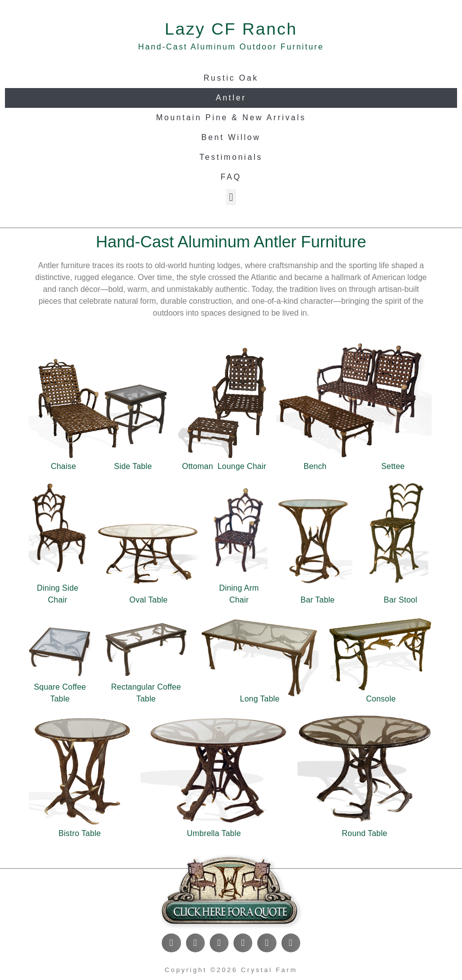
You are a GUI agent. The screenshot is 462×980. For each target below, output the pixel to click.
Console (381, 699)
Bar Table (318, 600)
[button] (231, 197)
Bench (315, 466)
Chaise (64, 466)
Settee (393, 466)
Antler (231, 98)
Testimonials (231, 157)
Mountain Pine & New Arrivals (231, 117)
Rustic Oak (231, 78)
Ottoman (198, 466)
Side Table (133, 466)
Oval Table (149, 600)
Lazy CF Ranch (231, 29)
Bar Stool (401, 600)
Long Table (260, 699)
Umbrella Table (214, 833)
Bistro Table (80, 833)
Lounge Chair (242, 466)
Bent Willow (231, 137)
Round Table (365, 833)
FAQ (231, 177)
